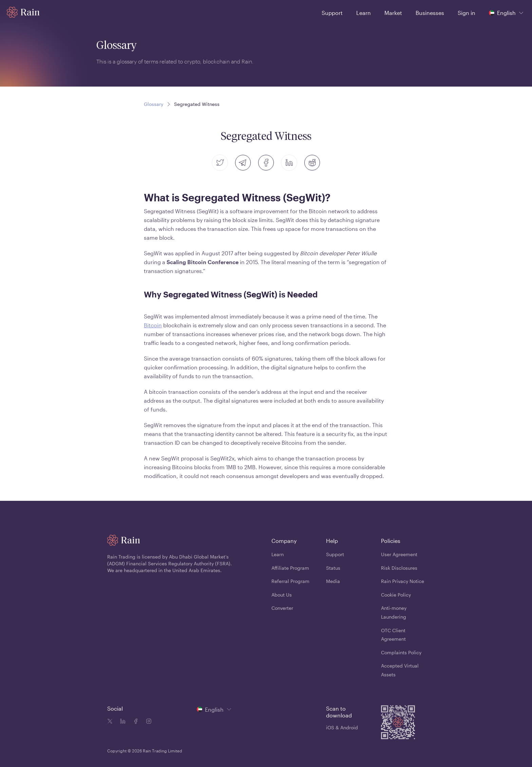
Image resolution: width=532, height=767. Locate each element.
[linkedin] (289, 163)
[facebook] (266, 163)
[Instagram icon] (147, 722)
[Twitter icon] (110, 722)
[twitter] (220, 163)
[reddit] (312, 163)
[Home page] (23, 12)
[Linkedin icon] (121, 722)
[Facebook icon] (134, 722)
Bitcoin (153, 325)
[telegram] (243, 163)
